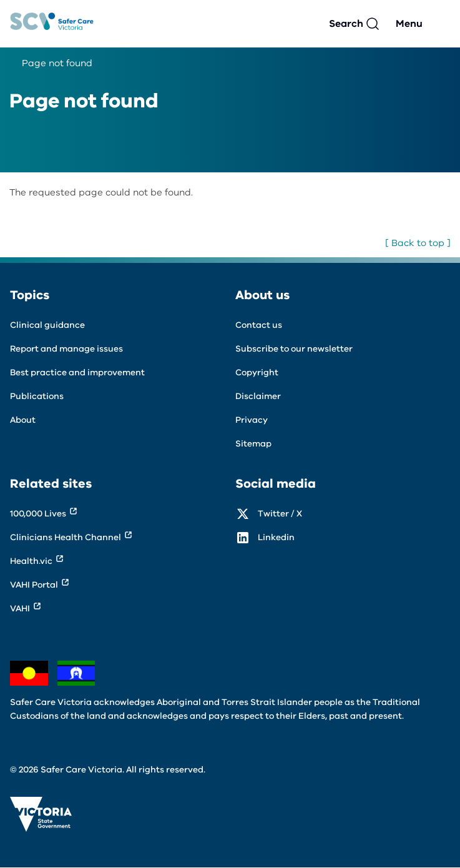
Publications (37, 396)
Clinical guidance (47, 325)
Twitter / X (280, 514)
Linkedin (276, 537)
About (23, 420)
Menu (409, 24)
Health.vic (31, 561)
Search (346, 24)
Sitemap (253, 444)
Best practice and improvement (77, 372)
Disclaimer (258, 396)
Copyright (257, 372)
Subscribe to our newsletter (294, 349)
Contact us (259, 325)
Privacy (252, 420)
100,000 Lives (38, 514)
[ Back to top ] (418, 243)
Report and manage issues (66, 349)
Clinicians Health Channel (66, 537)
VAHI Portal (34, 585)
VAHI (20, 609)
